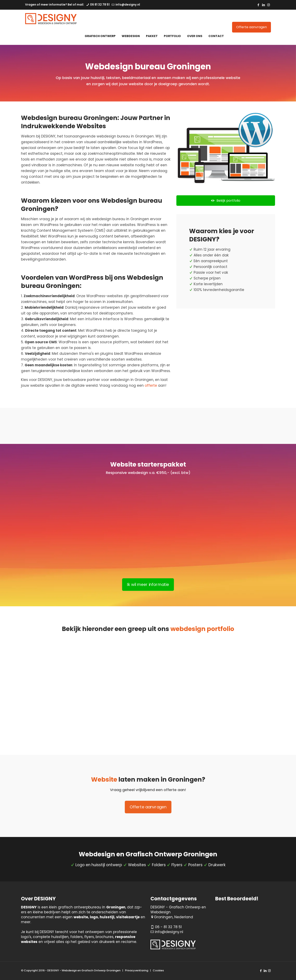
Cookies (158, 970)
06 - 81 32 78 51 (168, 927)
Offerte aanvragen (251, 27)
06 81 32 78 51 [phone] (99, 5)
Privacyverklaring (137, 970)
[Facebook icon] (258, 5)
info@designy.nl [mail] (127, 5)
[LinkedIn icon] (263, 5)
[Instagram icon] (269, 5)
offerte (151, 385)
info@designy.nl (169, 932)
